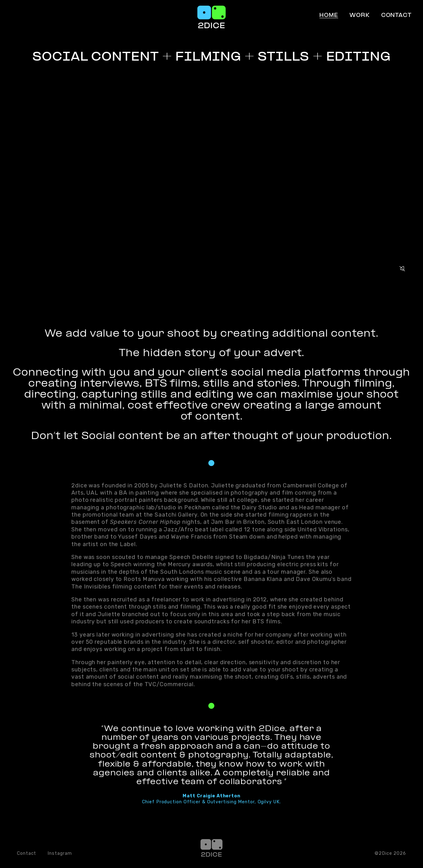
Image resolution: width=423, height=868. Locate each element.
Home (329, 16)
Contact (396, 16)
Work (360, 16)
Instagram (60, 853)
